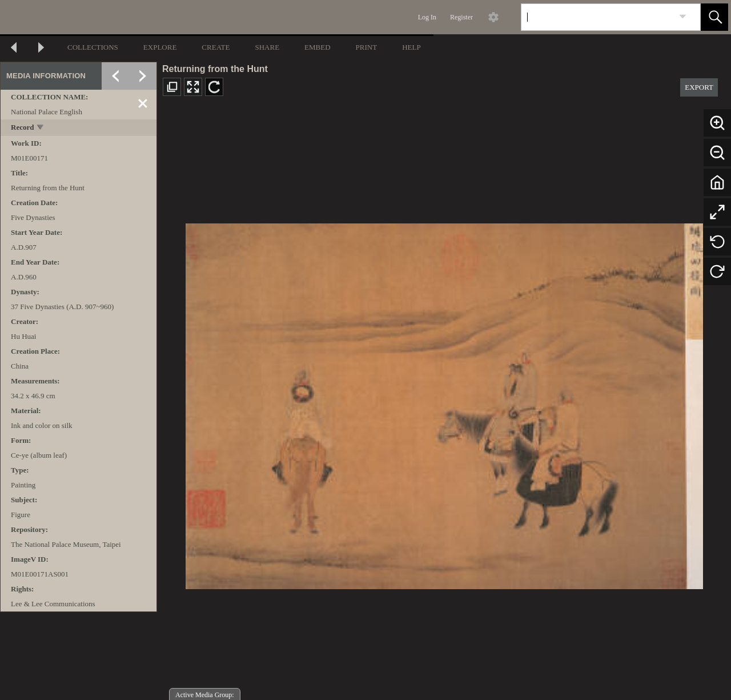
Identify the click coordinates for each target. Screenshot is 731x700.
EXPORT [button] (699, 87)
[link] (683, 17)
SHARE (267, 47)
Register (461, 17)
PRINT (367, 47)
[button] (714, 17)
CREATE (216, 47)
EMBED (318, 47)
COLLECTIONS (93, 47)
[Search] (597, 17)
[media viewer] (444, 403)
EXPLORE (160, 47)
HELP (411, 47)
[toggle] (41, 128)
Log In (427, 17)
